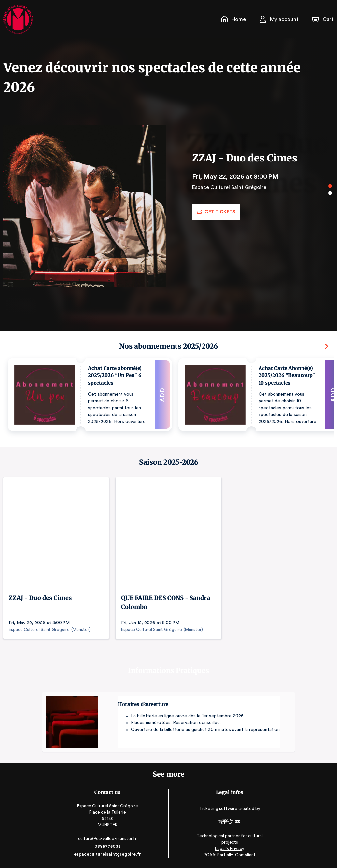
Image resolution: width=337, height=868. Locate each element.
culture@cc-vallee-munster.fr (109, 839)
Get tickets (216, 212)
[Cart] (323, 19)
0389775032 (109, 846)
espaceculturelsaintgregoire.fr (109, 854)
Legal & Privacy (228, 849)
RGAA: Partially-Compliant (228, 855)
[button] (90, 395)
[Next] (327, 346)
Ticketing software (218, 811)
